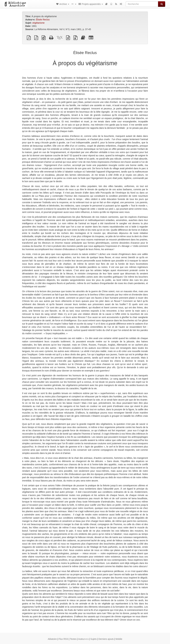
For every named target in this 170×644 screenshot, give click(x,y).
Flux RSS (63, 639)
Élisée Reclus (43, 20)
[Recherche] (142, 4)
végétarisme (38, 23)
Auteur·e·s (83, 639)
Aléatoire (52, 639)
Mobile (119, 639)
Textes (73, 639)
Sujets (93, 639)
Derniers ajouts (106, 639)
